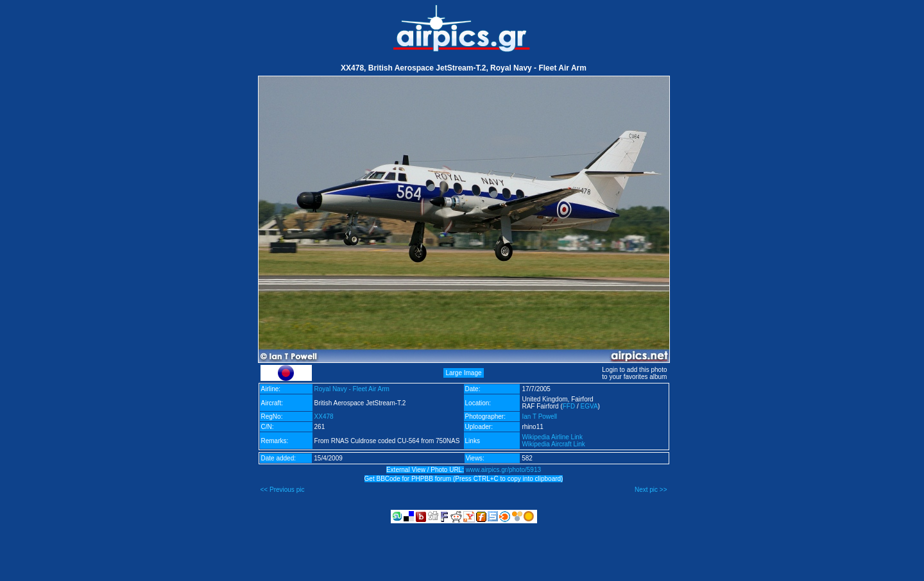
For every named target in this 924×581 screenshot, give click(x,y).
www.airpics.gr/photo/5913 (503, 470)
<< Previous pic (283, 490)
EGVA (589, 406)
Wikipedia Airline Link (552, 437)
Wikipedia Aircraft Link (553, 444)
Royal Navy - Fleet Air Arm (352, 389)
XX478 (324, 417)
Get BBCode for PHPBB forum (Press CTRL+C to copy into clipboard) (464, 479)
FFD (569, 406)
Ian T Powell (539, 417)
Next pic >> (651, 490)
